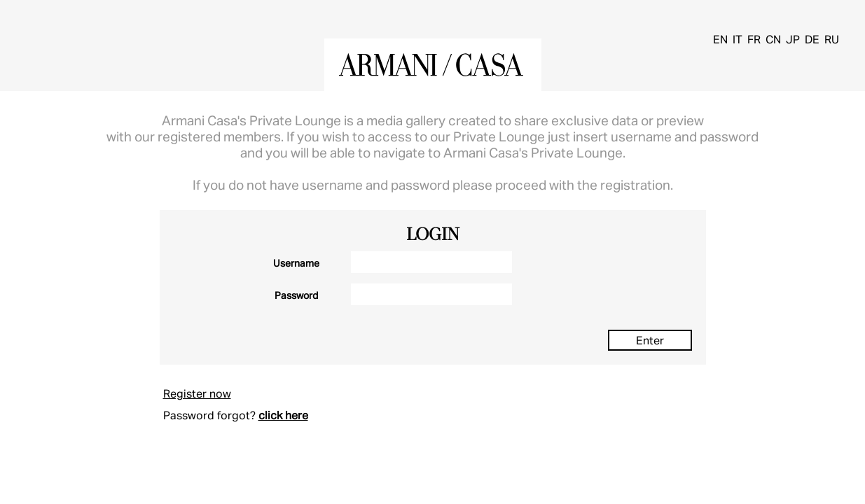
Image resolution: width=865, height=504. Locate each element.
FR (754, 39)
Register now (197, 393)
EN (720, 39)
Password (296, 295)
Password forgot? (209, 415)
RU (832, 39)
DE (812, 39)
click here (283, 415)
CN (773, 39)
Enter (650, 340)
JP (793, 39)
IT (738, 39)
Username (296, 263)
